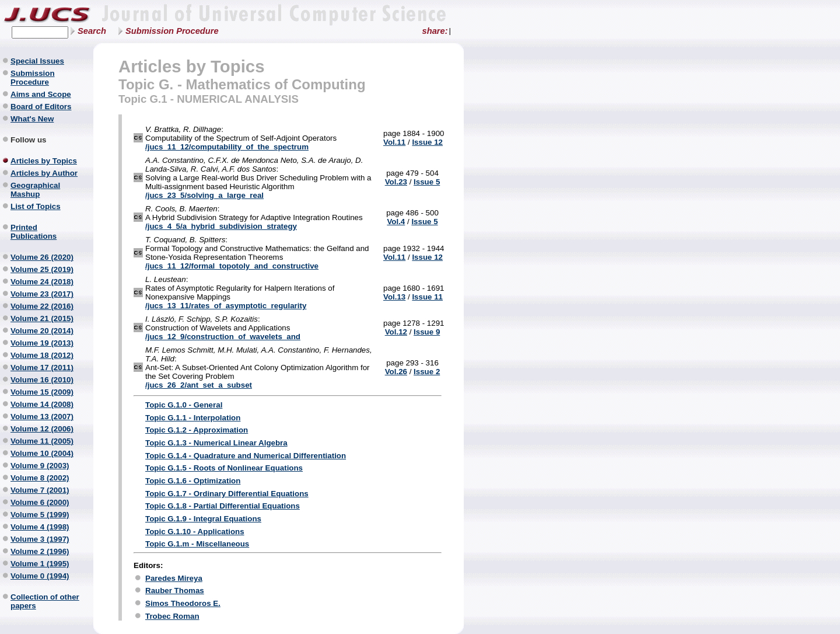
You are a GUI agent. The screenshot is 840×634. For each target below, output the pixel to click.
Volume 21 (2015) (42, 318)
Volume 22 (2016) (42, 306)
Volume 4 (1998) (40, 527)
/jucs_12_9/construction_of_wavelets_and (223, 337)
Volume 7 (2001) (40, 490)
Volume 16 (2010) (42, 380)
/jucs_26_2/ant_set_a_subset (199, 385)
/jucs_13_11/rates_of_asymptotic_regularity (226, 306)
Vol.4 (396, 222)
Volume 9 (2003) (40, 466)
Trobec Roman (172, 616)
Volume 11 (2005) (42, 441)
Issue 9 (427, 332)
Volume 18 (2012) (42, 355)
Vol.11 (394, 142)
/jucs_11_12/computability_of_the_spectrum (227, 147)
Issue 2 (427, 372)
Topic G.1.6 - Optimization (193, 481)
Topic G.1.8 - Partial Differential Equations (223, 506)
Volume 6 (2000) (40, 502)
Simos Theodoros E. (183, 603)
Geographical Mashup (35, 190)
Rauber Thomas (175, 591)
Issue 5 (427, 182)
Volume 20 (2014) (42, 331)
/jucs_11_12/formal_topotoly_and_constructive (232, 266)
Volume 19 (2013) (42, 343)
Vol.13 (394, 297)
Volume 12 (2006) (42, 429)
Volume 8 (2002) (40, 478)
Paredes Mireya (174, 578)
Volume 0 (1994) (40, 576)
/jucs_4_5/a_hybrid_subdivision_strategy (221, 226)
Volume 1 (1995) (40, 564)
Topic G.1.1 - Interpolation (193, 418)
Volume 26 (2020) (42, 257)
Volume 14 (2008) (42, 404)
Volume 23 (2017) (42, 294)
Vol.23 (396, 182)
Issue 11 (427, 297)
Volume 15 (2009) (42, 392)
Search (92, 31)
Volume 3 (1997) (40, 539)
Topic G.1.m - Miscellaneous (197, 544)
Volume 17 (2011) (42, 367)
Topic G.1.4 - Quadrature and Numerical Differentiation (246, 456)
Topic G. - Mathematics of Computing (242, 84)
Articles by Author (44, 173)
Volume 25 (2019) (42, 269)
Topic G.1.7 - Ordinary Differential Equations (227, 494)
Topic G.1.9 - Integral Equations (203, 519)
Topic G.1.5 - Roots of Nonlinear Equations (224, 468)
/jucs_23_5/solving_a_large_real (204, 195)
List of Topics (36, 206)
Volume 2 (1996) (40, 551)
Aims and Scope (41, 94)
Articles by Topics (44, 161)
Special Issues (37, 61)
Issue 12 (427, 142)
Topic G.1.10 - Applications (195, 532)
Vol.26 (396, 372)
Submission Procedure (172, 31)
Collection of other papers (45, 601)
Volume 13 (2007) (42, 417)
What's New (32, 119)
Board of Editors (41, 107)
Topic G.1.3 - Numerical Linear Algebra (216, 443)
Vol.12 (396, 332)
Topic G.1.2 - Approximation (197, 430)
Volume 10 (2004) (42, 453)
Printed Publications (34, 232)
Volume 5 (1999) (40, 515)
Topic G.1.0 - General (184, 405)
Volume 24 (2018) (42, 282)
